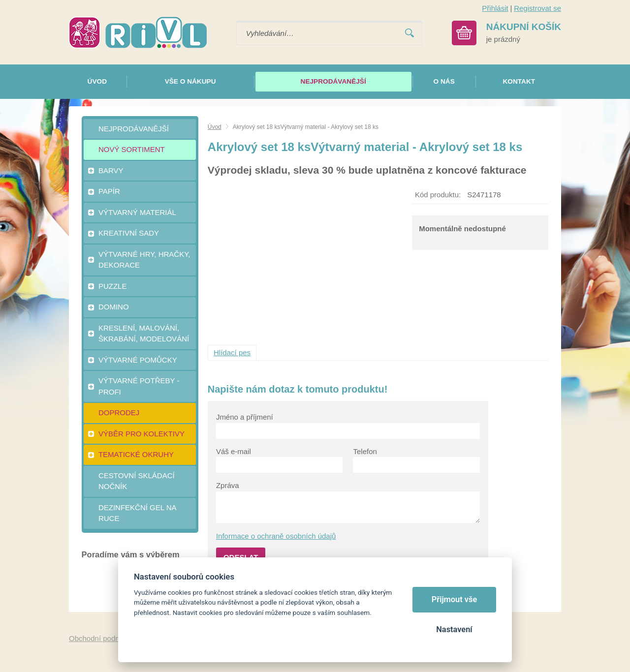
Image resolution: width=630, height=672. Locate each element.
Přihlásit (495, 8)
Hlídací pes (232, 352)
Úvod (215, 127)
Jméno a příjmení (245, 417)
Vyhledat (409, 33)
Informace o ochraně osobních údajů (276, 536)
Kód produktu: (438, 195)
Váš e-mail (234, 451)
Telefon (365, 451)
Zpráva (228, 485)
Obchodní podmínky (102, 638)
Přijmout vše (455, 599)
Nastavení (454, 629)
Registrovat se (537, 8)
